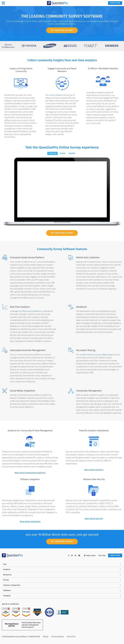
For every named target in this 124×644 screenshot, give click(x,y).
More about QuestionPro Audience (30, 473)
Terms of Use (71, 637)
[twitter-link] (71, 556)
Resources (7, 575)
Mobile (72, 153)
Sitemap (46, 637)
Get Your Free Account (62, 233)
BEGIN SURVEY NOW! (62, 210)
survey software (56, 95)
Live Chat (100, 556)
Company (7, 596)
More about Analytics (94, 470)
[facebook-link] (67, 556)
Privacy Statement (58, 637)
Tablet (63, 153)
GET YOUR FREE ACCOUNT (62, 30)
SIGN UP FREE (114, 3)
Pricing (6, 580)
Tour (5, 565)
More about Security (94, 519)
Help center (88, 556)
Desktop (52, 153)
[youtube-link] (78, 556)
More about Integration (30, 522)
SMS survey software (31, 311)
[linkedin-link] (74, 556)
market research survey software (94, 355)
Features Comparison (12, 586)
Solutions (7, 591)
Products (7, 570)
